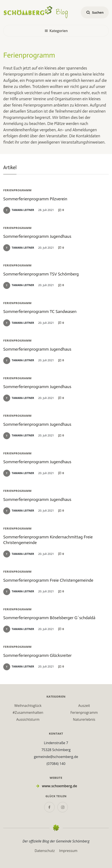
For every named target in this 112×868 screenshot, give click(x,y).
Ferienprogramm (84, 713)
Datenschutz (45, 851)
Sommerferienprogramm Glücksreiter (37, 655)
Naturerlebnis (84, 719)
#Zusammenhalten (28, 713)
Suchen (95, 12)
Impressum (68, 851)
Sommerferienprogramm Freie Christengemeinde (48, 580)
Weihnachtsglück (28, 706)
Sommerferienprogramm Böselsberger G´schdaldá (49, 618)
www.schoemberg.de (59, 786)
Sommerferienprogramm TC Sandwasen (40, 311)
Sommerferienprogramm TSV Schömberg (41, 274)
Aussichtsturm (28, 719)
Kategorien (56, 31)
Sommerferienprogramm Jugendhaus (37, 236)
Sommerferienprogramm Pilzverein (35, 199)
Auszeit (84, 706)
